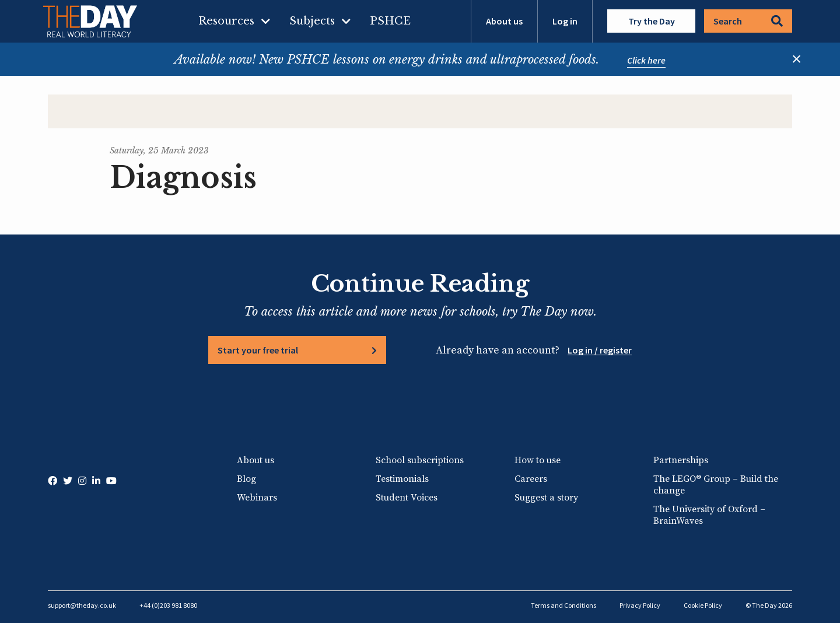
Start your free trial (258, 350)
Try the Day (652, 21)
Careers (531, 479)
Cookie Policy (703, 605)
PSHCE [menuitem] (390, 21)
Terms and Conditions (563, 605)
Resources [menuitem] (226, 21)
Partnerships (681, 460)
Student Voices (407, 498)
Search (748, 21)
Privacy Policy (640, 605)
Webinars (257, 498)
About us (504, 21)
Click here (646, 60)
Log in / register (600, 350)
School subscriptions (420, 460)
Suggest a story (546, 498)
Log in (565, 21)
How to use (538, 460)
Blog (246, 479)
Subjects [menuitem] (312, 21)
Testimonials (402, 479)
